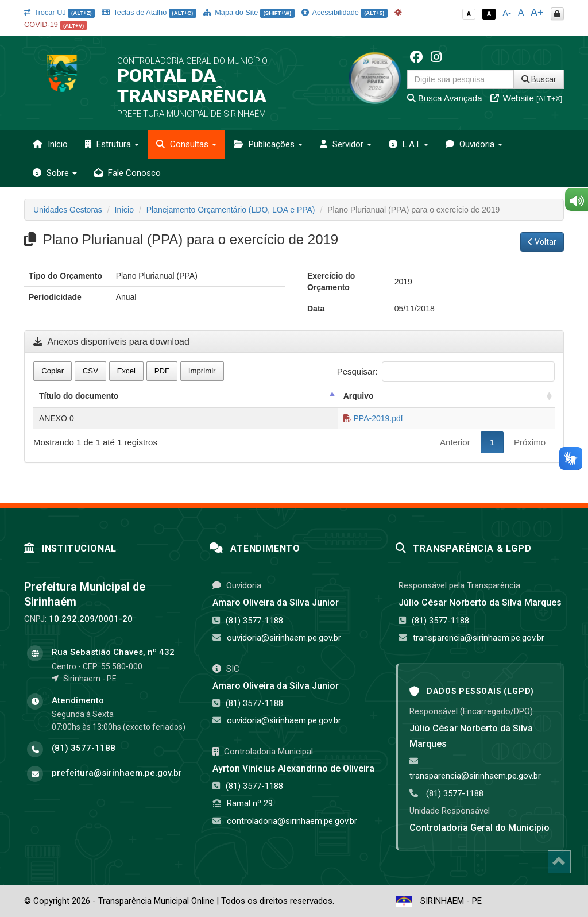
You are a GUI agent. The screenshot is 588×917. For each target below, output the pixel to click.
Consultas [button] (186, 144)
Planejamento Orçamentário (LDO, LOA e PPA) (231, 210)
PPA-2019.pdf (373, 418)
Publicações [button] (268, 144)
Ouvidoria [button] (474, 144)
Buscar (539, 79)
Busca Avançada (445, 98)
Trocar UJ (59, 12)
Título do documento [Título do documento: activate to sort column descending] (79, 396)
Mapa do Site (249, 12)
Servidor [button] (346, 144)
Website (527, 98)
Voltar (542, 242)
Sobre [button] (55, 173)
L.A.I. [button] (409, 144)
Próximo (530, 442)
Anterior (455, 442)
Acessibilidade (345, 12)
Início (50, 144)
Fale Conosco (127, 173)
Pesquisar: (446, 371)
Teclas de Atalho (149, 12)
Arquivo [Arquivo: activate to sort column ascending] (359, 396)
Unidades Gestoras (68, 210)
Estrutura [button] (112, 144)
